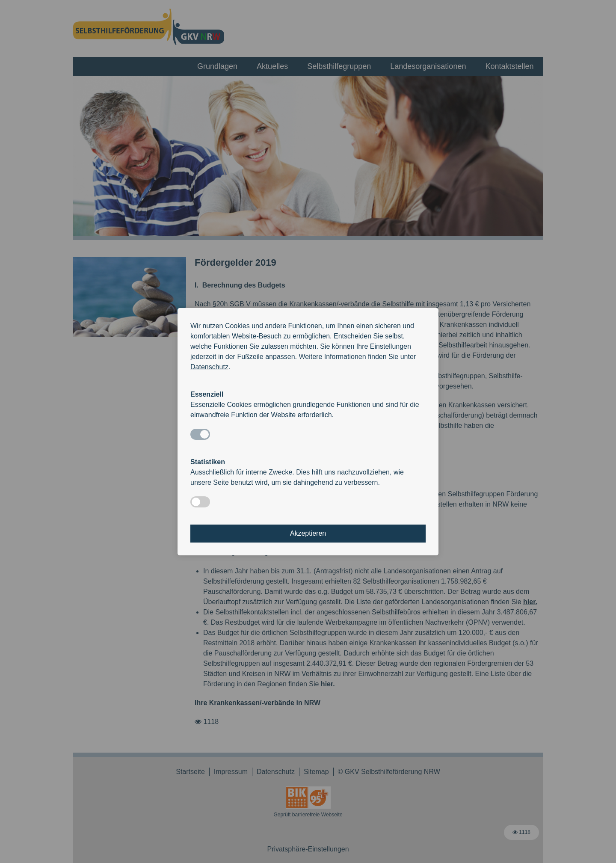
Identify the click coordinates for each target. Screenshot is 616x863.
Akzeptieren (308, 533)
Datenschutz (209, 367)
